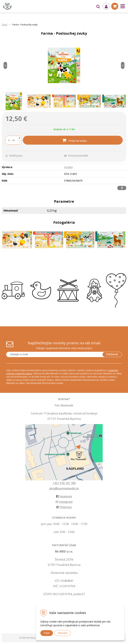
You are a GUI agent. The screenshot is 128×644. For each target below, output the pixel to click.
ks (14, 140)
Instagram (64, 502)
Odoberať (112, 354)
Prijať (47, 633)
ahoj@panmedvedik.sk (64, 488)
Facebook (64, 496)
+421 (56, 483)
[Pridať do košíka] (73, 140)
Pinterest (64, 507)
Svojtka (68, 167)
